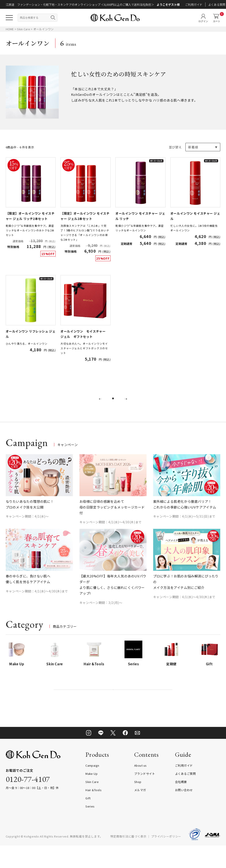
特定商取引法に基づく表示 (128, 859)
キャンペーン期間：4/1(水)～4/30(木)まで (111, 533)
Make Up (91, 796)
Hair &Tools (93, 812)
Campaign (92, 788)
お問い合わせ (184, 812)
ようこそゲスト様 (168, 5)
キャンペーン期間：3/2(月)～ (101, 613)
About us (140, 788)
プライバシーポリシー (166, 859)
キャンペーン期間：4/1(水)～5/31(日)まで (184, 527)
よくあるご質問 (185, 796)
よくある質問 (217, 5)
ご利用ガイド (194, 5)
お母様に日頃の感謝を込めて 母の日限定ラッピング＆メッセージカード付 (112, 518)
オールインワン (44, 29)
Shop (138, 804)
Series (90, 829)
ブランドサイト (145, 796)
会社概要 (181, 804)
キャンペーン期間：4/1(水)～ (27, 527)
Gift (88, 821)
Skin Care (24, 29)
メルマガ (140, 812)
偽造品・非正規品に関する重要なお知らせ (113, 706)
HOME (10, 29)
